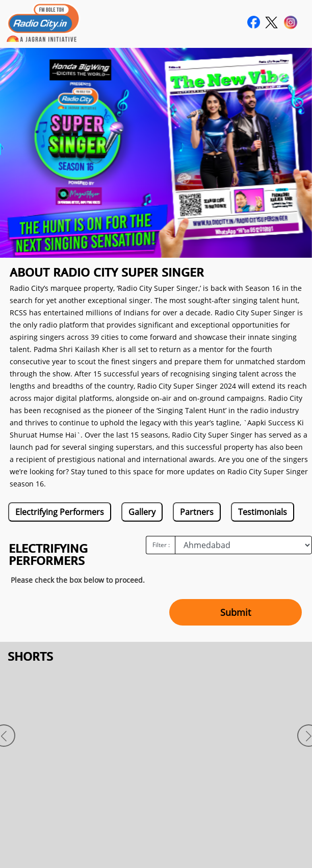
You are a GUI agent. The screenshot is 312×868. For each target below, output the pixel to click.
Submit (236, 612)
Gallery (142, 512)
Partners (197, 512)
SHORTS (30, 656)
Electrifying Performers (60, 512)
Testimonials (263, 512)
